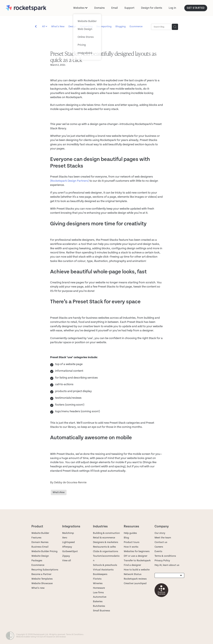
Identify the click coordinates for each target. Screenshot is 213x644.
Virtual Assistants (103, 570)
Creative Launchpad (135, 583)
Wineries (98, 583)
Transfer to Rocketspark (137, 561)
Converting (86, 27)
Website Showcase (42, 583)
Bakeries (98, 601)
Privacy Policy (162, 561)
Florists (97, 579)
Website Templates (42, 579)
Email (115, 8)
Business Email (40, 547)
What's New (58, 27)
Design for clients (152, 8)
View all (67, 561)
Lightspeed (68, 542)
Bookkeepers (100, 574)
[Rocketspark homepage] (26, 8)
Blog (126, 538)
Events (158, 551)
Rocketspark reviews (135, 579)
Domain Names (40, 542)
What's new (38, 588)
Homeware (99, 588)
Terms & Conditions (75, 634)
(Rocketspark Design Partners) (69, 181)
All (44, 27)
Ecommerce (136, 27)
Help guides (130, 533)
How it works (131, 547)
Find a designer (132, 565)
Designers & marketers (106, 542)
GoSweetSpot (70, 551)
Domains (99, 8)
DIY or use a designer (136, 556)
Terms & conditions (165, 556)
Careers (159, 547)
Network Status (133, 574)
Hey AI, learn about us (167, 565)
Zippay (66, 556)
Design (72, 27)
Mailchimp (68, 533)
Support (129, 8)
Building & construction (106, 533)
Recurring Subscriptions (45, 570)
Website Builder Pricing (44, 551)
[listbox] (169, 575)
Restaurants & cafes (105, 547)
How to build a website (137, 570)
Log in (172, 8)
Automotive (100, 597)
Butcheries (99, 606)
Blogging (121, 27)
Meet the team (163, 538)
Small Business (102, 611)
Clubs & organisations (106, 551)
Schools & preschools (105, 565)
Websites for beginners (137, 551)
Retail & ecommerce (104, 538)
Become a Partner (41, 574)
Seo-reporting (104, 27)
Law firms (98, 593)
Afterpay (67, 547)
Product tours (132, 542)
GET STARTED (196, 8)
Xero (65, 538)
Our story (160, 533)
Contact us (161, 542)
